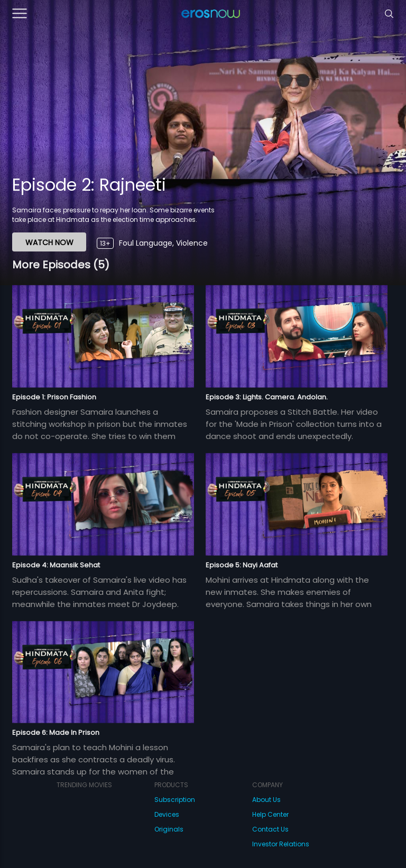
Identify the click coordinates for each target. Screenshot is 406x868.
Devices (167, 814)
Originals (169, 829)
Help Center (270, 814)
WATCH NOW (49, 242)
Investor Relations (281, 844)
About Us (266, 800)
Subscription (175, 800)
